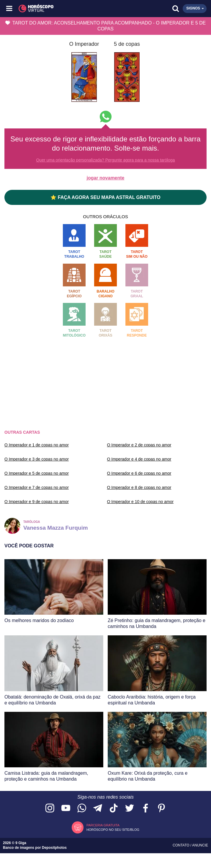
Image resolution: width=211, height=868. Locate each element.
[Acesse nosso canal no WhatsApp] (82, 809)
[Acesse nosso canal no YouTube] (66, 809)
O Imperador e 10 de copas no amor (140, 502)
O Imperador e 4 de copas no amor (139, 459)
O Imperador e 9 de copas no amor (37, 502)
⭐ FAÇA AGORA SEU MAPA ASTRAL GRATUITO (105, 197)
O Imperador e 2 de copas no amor (139, 445)
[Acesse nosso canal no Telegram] (98, 809)
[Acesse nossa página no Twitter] (130, 809)
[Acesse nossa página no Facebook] (145, 809)
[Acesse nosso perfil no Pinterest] (161, 809)
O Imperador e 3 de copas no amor (37, 459)
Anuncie (200, 845)
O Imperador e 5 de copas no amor (37, 473)
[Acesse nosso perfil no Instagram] (50, 809)
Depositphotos (54, 848)
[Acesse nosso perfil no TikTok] (114, 809)
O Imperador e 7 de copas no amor (37, 487)
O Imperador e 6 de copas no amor (139, 473)
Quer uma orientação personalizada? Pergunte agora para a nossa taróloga (105, 160)
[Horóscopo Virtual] (58, 9)
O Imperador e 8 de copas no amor (139, 487)
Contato (181, 845)
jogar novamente (105, 178)
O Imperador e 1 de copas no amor (37, 445)
